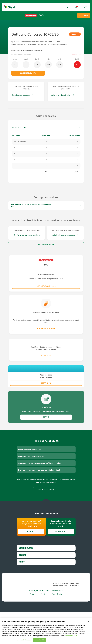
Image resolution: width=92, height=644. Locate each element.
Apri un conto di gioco (46, 328)
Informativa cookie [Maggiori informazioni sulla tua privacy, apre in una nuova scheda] (72, 636)
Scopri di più (61, 564)
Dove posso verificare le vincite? (30, 481)
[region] (46, 631)
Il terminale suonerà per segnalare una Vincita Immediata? (39, 502)
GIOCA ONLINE (84, 15)
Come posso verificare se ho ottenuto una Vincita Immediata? (40, 495)
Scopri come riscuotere (21, 95)
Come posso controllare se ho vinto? (32, 488)
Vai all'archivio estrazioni (61, 95)
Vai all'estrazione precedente (28, 235)
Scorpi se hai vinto (28, 73)
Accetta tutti (39, 640)
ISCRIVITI (46, 449)
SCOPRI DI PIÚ (46, 376)
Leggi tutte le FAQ (45, 522)
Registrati (31, 564)
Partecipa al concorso (46, 286)
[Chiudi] (89, 622)
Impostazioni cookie (24, 640)
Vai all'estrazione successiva (64, 235)
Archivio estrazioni (46, 245)
